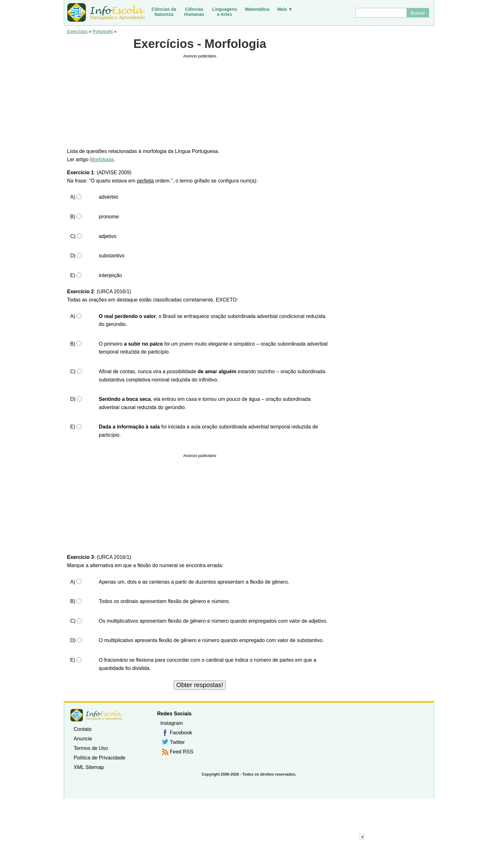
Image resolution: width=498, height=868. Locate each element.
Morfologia (102, 159)
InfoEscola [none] (97, 715)
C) (73, 236)
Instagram (172, 723)
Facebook (181, 733)
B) (73, 217)
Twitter (177, 742)
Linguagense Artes (225, 12)
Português (103, 31)
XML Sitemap (89, 767)
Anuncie (83, 739)
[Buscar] (381, 13)
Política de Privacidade (100, 758)
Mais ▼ (285, 9)
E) (73, 275)
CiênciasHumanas (194, 12)
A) (73, 197)
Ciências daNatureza (164, 12)
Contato (83, 729)
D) (73, 256)
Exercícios (77, 31)
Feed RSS (182, 752)
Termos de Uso (91, 748)
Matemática (257, 9)
